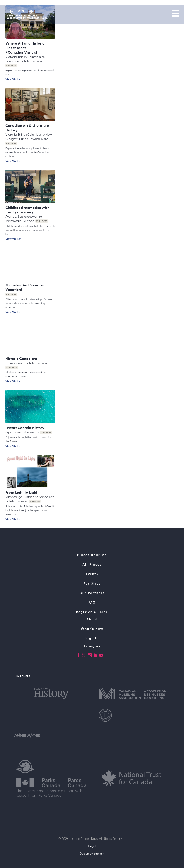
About (92, 619)
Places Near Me (92, 555)
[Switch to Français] (92, 646)
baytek (99, 853)
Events (92, 574)
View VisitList (13, 79)
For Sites (92, 583)
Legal (92, 846)
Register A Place (92, 612)
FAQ (92, 602)
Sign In (92, 638)
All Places (92, 564)
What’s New (92, 629)
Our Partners (92, 593)
